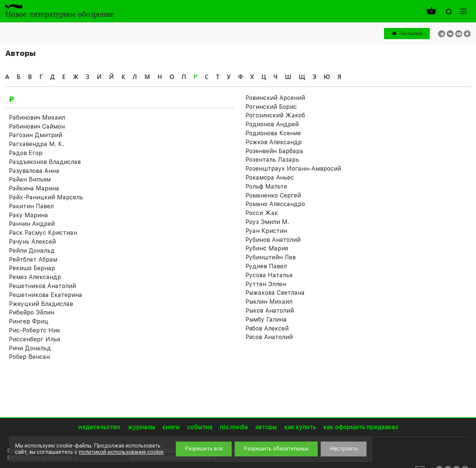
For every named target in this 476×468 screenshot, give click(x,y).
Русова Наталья (269, 275)
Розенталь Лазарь (272, 160)
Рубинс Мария (267, 248)
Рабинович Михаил (37, 118)
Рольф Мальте (266, 186)
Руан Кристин (266, 231)
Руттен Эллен (266, 284)
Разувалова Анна (34, 171)
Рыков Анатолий (270, 311)
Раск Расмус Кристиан (43, 233)
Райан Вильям (30, 179)
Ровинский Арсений (275, 98)
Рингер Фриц (29, 321)
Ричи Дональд (30, 348)
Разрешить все (204, 449)
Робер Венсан (29, 357)
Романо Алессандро (275, 204)
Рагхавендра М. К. (36, 144)
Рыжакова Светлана (275, 293)
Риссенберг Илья (34, 339)
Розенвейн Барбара (274, 151)
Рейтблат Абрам (33, 260)
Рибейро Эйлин (32, 312)
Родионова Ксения (273, 133)
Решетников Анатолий (42, 286)
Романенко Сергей (273, 195)
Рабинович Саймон (37, 127)
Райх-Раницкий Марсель (46, 197)
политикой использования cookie (121, 452)
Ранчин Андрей (32, 224)
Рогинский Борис (271, 107)
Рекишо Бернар (32, 268)
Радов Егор (26, 153)
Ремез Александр (35, 277)
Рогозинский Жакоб (275, 115)
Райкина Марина (34, 188)
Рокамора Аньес (270, 178)
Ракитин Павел (31, 206)
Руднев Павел (266, 266)
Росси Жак (262, 213)
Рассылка (411, 33)
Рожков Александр (274, 142)
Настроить (344, 449)
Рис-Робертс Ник (35, 330)
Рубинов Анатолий (273, 240)
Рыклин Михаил (269, 302)
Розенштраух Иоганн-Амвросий (293, 169)
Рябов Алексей (267, 328)
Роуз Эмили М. (267, 222)
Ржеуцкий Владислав (41, 304)
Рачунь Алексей (32, 242)
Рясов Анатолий (269, 337)
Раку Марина (28, 215)
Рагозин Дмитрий (36, 135)
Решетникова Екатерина (46, 295)
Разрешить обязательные (276, 449)
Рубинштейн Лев (271, 257)
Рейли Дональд (32, 251)
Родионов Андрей (272, 124)
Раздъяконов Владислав (45, 162)
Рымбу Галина (266, 320)
